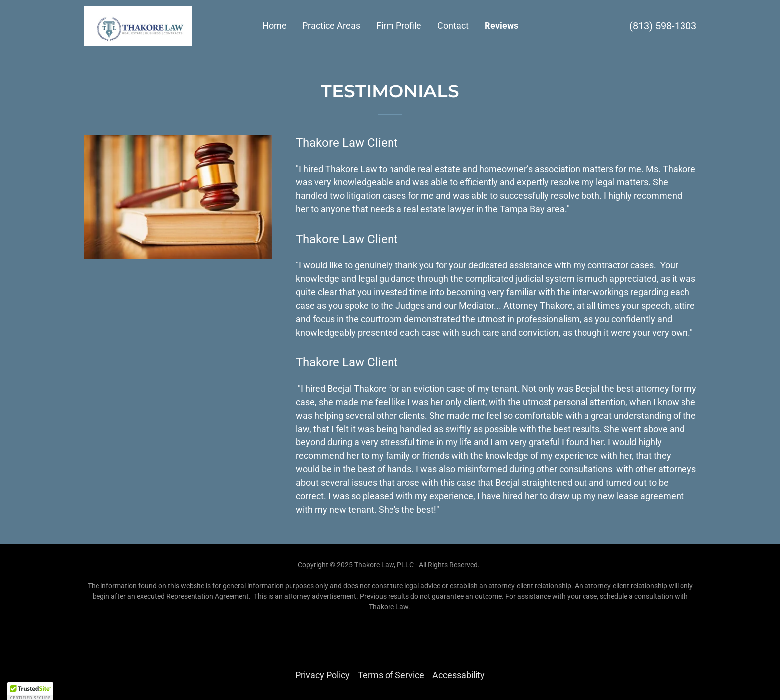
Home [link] (274, 26)
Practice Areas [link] (331, 26)
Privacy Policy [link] (323, 675)
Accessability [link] (458, 675)
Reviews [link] (501, 26)
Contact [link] (453, 26)
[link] (138, 25)
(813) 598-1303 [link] (663, 26)
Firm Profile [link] (399, 26)
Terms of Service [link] (391, 675)
